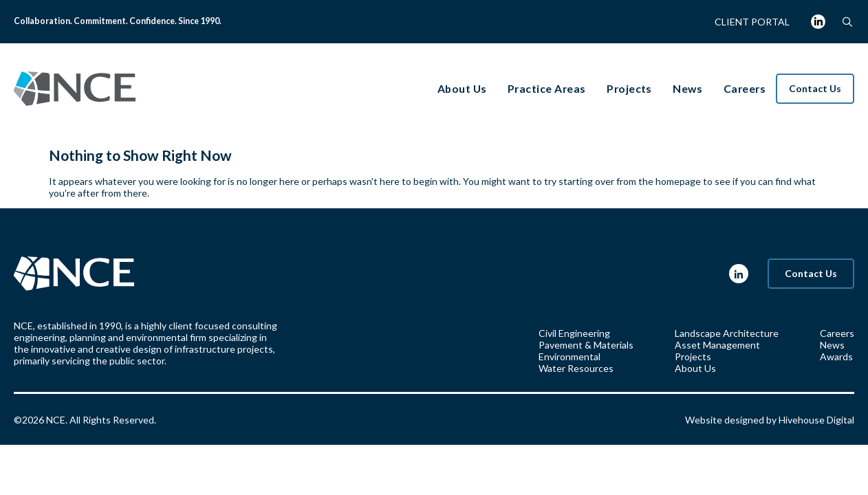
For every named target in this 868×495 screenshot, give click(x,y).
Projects (693, 356)
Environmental (569, 356)
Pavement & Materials (586, 345)
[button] (847, 22)
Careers (837, 333)
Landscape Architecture (727, 333)
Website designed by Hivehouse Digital (770, 420)
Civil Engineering (574, 333)
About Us (695, 368)
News (832, 345)
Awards (836, 356)
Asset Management (717, 345)
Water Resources (576, 368)
